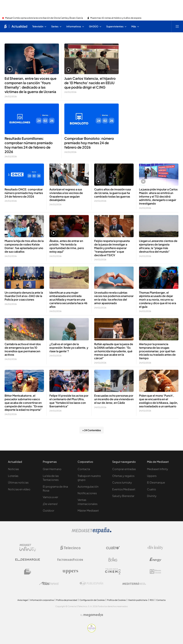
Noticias (13, 469)
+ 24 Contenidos (92, 430)
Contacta (84, 469)
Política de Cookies (116, 600)
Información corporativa (42, 600)
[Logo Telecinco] (70, 548)
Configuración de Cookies (92, 600)
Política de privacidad (67, 600)
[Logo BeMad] (28, 572)
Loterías (13, 476)
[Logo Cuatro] (113, 548)
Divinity (152, 496)
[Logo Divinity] (155, 548)
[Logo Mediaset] (91, 532)
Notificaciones (87, 493)
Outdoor (48, 510)
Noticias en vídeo (19, 489)
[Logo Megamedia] (93, 615)
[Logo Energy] (155, 560)
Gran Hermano (52, 469)
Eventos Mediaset (124, 489)
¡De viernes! (50, 504)
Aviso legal (23, 600)
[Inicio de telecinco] (5, 26)
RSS (152, 600)
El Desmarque (156, 482)
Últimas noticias (18, 482)
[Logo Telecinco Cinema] (113, 571)
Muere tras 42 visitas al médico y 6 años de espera (116, 18)
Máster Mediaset (88, 510)
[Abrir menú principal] (177, 26)
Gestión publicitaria (138, 600)
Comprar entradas (124, 469)
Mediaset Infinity (158, 469)
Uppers (152, 476)
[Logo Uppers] (70, 572)
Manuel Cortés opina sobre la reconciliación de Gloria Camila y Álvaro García (44, 18)
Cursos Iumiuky (122, 482)
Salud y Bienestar (123, 496)
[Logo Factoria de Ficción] (70, 560)
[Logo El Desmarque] (28, 560)
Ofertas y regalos (123, 476)
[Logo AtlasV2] (49, 583)
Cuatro (152, 489)
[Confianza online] (92, 631)
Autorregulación (88, 486)
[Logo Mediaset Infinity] (28, 548)
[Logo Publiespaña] (91, 583)
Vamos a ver (50, 497)
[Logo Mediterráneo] (134, 583)
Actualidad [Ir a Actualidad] (19, 26)
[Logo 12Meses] (155, 571)
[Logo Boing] (113, 560)
